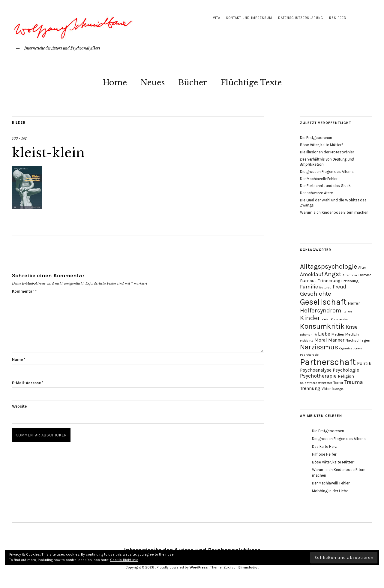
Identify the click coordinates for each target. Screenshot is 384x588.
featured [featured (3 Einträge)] (325, 287)
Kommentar (24, 291)
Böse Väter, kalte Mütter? (322, 145)
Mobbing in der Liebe (330, 491)
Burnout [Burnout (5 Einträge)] (308, 281)
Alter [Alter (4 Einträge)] (362, 267)
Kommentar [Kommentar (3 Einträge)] (339, 319)
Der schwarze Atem (317, 193)
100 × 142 (19, 138)
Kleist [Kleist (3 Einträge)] (326, 319)
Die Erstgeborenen (316, 138)
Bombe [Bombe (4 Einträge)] (365, 275)
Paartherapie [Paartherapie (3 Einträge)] (309, 355)
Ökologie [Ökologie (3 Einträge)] (338, 389)
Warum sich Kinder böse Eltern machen (334, 212)
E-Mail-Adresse (28, 383)
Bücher (193, 83)
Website (19, 406)
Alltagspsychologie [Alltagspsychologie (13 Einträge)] (328, 266)
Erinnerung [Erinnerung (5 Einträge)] (329, 281)
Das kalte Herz (324, 446)
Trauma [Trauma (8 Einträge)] (354, 382)
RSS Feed (338, 18)
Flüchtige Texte (251, 83)
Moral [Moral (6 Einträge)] (321, 340)
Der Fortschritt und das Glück (325, 186)
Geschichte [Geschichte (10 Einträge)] (316, 294)
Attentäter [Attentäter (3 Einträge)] (350, 275)
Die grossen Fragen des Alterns (327, 172)
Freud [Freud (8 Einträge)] (339, 287)
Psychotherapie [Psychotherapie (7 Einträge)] (318, 376)
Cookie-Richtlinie (124, 560)
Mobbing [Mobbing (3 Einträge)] (307, 341)
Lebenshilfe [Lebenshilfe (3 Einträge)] (308, 335)
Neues (153, 83)
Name (19, 359)
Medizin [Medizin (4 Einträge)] (352, 334)
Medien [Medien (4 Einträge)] (338, 334)
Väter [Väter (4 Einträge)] (326, 389)
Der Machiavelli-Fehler (319, 179)
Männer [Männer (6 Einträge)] (336, 340)
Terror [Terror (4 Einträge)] (338, 383)
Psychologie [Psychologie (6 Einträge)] (346, 370)
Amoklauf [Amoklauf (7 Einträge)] (312, 274)
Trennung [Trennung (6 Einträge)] (310, 388)
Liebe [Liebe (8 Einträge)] (324, 334)
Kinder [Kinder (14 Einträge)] (310, 318)
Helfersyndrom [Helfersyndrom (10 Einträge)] (321, 310)
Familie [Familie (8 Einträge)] (309, 287)
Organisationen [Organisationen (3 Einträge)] (351, 348)
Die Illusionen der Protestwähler (327, 152)
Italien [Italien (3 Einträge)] (347, 311)
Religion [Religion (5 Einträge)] (346, 376)
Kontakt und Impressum (249, 18)
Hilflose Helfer (324, 454)
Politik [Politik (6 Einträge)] (364, 363)
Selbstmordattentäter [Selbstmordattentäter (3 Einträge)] (316, 383)
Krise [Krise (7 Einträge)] (352, 327)
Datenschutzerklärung (301, 18)
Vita (217, 18)
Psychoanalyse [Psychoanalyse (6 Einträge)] (316, 370)
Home (115, 83)
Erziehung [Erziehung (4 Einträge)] (350, 281)
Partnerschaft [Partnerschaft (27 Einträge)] (328, 362)
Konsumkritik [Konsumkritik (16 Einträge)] (322, 326)
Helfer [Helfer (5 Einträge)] (354, 303)
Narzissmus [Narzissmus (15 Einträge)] (319, 347)
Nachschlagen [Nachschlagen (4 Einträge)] (358, 340)
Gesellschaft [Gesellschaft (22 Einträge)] (323, 302)
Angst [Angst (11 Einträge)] (333, 274)
